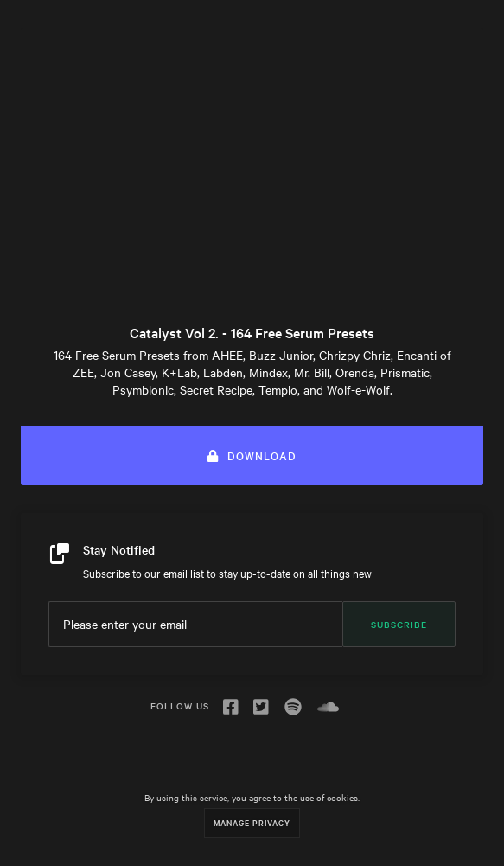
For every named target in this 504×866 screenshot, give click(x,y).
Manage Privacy (252, 822)
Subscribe (399, 624)
